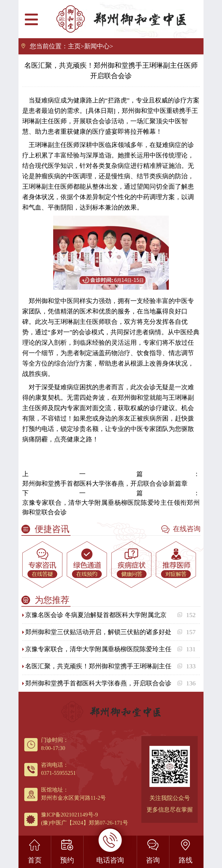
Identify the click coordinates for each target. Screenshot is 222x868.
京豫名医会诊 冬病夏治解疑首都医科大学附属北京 (96, 615)
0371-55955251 (58, 773)
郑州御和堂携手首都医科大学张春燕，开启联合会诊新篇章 (105, 483)
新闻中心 (97, 46)
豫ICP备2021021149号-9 (70, 815)
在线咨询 (181, 529)
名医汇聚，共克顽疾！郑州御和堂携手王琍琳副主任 (98, 666)
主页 (74, 46)
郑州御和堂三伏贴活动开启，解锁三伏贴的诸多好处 (98, 632)
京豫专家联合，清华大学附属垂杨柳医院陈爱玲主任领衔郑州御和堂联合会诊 (111, 507)
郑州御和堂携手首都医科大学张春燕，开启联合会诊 (98, 683)
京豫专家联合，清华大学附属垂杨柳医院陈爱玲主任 (98, 649)
